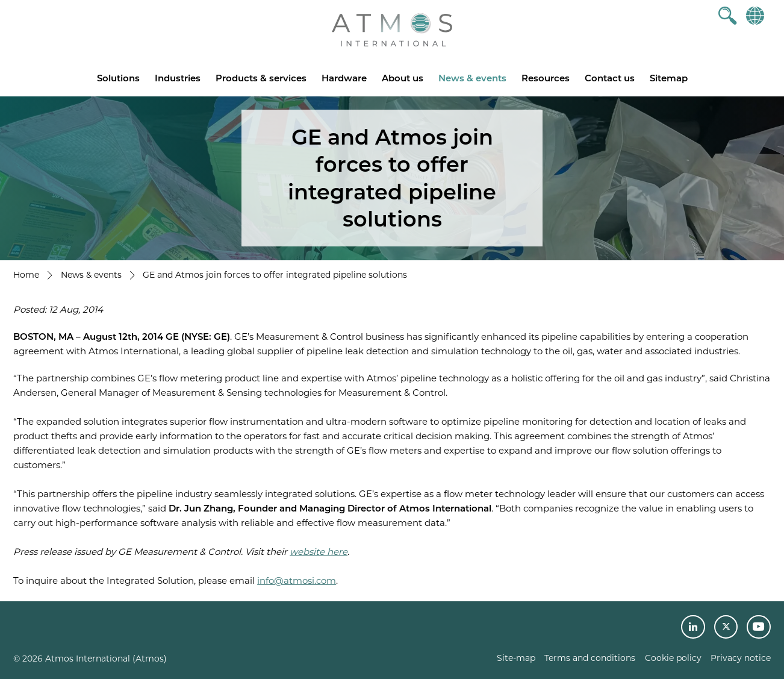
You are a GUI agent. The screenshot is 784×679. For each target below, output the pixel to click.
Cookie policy (673, 658)
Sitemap (669, 78)
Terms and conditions (590, 658)
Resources (546, 78)
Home (26, 275)
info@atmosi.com (297, 580)
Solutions (118, 78)
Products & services (261, 78)
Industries (178, 78)
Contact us (610, 78)
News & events (472, 78)
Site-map (516, 658)
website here (319, 552)
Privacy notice (741, 658)
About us (403, 78)
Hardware (344, 78)
